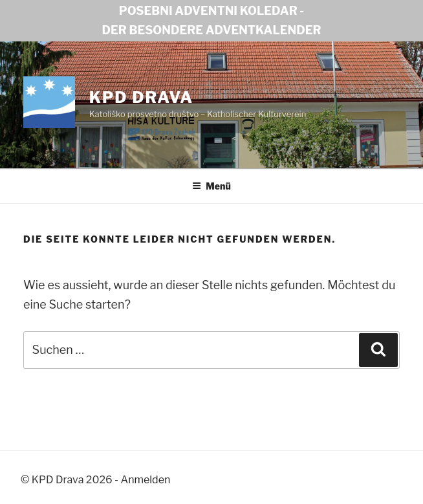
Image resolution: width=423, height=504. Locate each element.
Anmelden (146, 480)
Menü (211, 186)
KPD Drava (141, 97)
